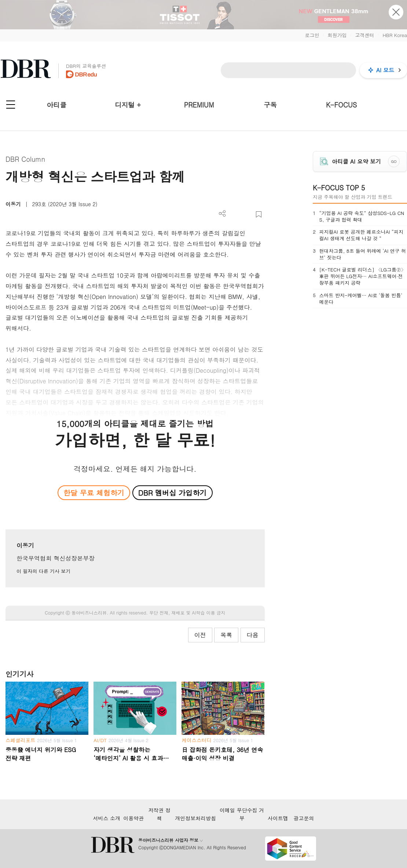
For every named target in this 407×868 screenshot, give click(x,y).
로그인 (312, 35)
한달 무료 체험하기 (94, 493)
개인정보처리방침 (195, 818)
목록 (226, 635)
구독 (270, 105)
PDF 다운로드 (234, 214)
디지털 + (128, 105)
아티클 (56, 105)
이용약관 (133, 818)
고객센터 (364, 35)
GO (394, 161)
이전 (200, 635)
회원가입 (337, 35)
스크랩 (259, 214)
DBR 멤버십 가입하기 (173, 493)
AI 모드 (385, 70)
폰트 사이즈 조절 (247, 214)
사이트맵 (278, 818)
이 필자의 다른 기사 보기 (43, 571)
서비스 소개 (107, 818)
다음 (253, 635)
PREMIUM (199, 105)
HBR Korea (395, 35)
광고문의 (304, 818)
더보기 (222, 214)
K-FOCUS (341, 105)
